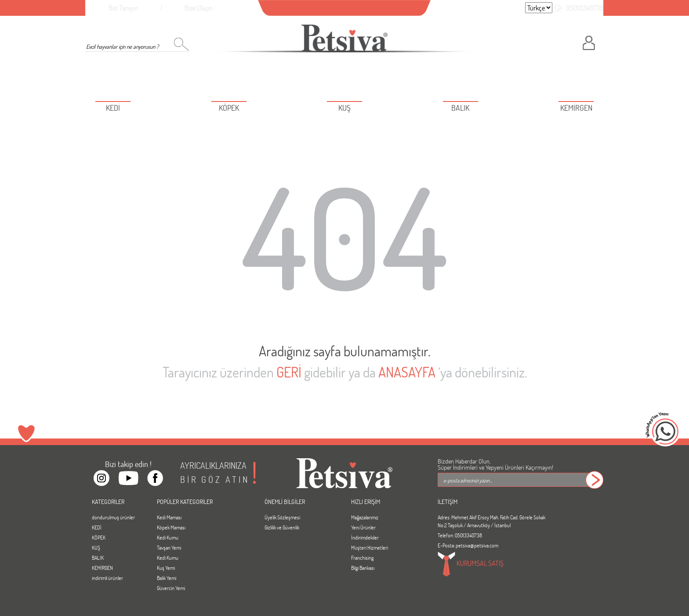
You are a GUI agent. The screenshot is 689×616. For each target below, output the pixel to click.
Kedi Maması (169, 517)
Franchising (362, 558)
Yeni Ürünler (363, 527)
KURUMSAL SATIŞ (471, 564)
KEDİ (97, 527)
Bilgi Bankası (363, 568)
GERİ (289, 372)
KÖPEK (99, 537)
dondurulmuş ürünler (113, 517)
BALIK (98, 558)
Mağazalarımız (365, 517)
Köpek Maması (171, 527)
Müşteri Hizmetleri (370, 547)
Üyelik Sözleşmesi (282, 517)
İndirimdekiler (365, 537)
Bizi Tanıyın (123, 8)
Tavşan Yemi (169, 547)
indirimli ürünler (107, 578)
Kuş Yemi (166, 568)
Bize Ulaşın (199, 8)
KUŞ (96, 547)
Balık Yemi (167, 578)
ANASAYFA (407, 372)
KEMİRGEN (102, 568)
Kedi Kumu (168, 537)
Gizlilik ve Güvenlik (282, 527)
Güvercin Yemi (171, 588)
